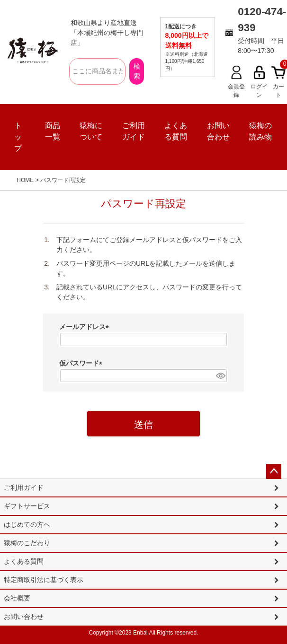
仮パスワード (82, 363)
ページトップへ (274, 471)
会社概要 (17, 598)
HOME (25, 180)
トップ (18, 137)
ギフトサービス (27, 506)
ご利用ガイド (134, 131)
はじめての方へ (27, 524)
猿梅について (91, 131)
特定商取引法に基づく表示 (44, 580)
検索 (137, 71)
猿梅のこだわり (27, 543)
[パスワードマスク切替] (220, 376)
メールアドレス (86, 327)
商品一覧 (53, 131)
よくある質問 (176, 131)
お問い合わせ (218, 131)
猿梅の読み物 (260, 131)
